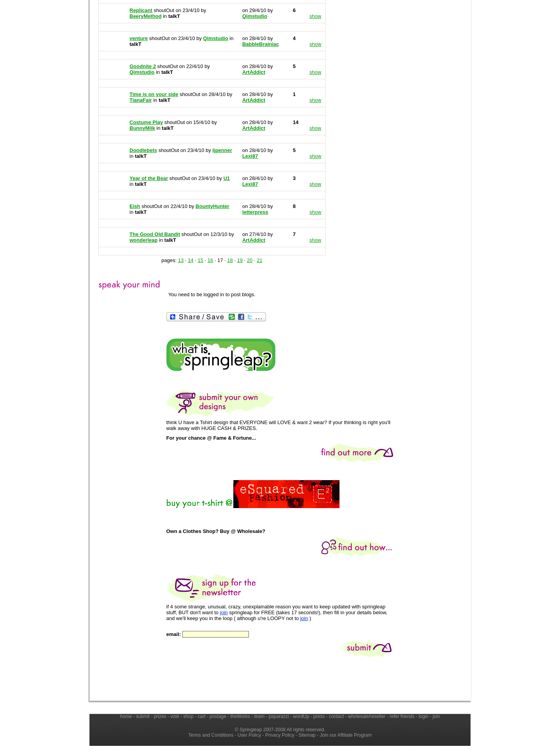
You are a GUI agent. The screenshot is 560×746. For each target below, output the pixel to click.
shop (189, 716)
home (126, 716)
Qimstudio (142, 72)
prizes (160, 716)
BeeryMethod (145, 16)
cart (201, 716)
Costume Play (146, 122)
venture (139, 38)
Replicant (141, 10)
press (319, 716)
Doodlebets (143, 150)
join (224, 612)
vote (175, 716)
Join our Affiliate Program (346, 735)
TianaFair (141, 100)
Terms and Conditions (211, 735)
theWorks (240, 716)
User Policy (249, 735)
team (260, 716)
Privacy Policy (280, 735)
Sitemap (307, 735)
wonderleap (143, 240)
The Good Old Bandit (155, 234)
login (423, 716)
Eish (135, 206)
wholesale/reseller (367, 716)
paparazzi (279, 716)
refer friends (402, 716)
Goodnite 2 (143, 66)
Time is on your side (154, 94)
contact (337, 716)
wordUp (301, 716)
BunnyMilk (142, 128)
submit (143, 716)
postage (218, 716)
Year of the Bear (149, 178)
